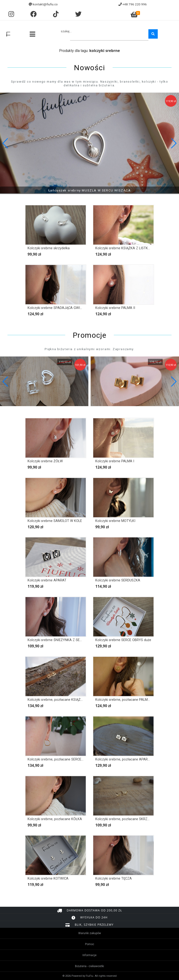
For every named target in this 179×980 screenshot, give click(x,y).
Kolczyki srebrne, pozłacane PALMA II (124, 700)
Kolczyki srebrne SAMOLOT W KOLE (55, 521)
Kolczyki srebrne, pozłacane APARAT (124, 759)
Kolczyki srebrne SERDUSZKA (118, 580)
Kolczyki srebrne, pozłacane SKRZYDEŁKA (128, 819)
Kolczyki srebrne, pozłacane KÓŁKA (55, 819)
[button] (174, 143)
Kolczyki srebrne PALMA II (115, 308)
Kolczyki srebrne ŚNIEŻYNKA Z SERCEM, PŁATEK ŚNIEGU (71, 640)
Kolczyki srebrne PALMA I (115, 461)
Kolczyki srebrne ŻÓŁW (45, 461)
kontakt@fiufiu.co (45, 4)
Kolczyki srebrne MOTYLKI (115, 521)
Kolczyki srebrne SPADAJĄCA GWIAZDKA (59, 308)
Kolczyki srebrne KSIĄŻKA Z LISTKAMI (125, 248)
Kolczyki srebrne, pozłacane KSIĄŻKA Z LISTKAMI (66, 700)
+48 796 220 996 (135, 4)
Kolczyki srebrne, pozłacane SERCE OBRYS (60, 759)
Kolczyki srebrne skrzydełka (49, 248)
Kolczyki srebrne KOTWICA (48, 879)
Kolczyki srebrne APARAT (47, 580)
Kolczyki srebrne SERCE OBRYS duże (123, 640)
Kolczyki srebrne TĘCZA (114, 879)
